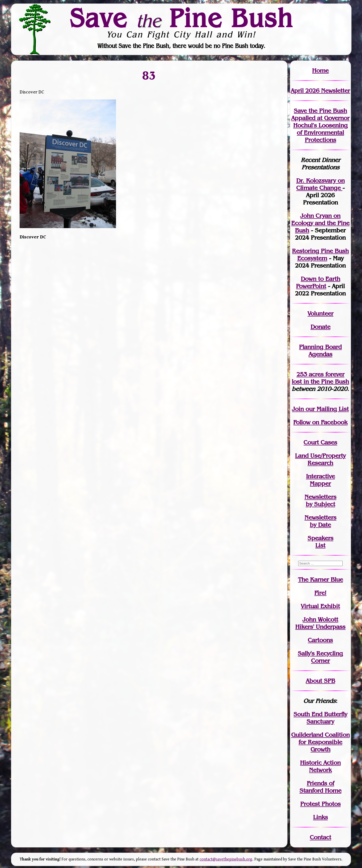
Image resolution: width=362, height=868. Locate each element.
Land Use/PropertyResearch (320, 459)
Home (320, 70)
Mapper (320, 483)
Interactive (320, 476)
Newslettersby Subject (320, 500)
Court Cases (320, 442)
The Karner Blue (320, 579)
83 (149, 75)
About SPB (320, 681)
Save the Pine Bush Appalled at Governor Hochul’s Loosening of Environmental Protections (320, 125)
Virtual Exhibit (320, 606)
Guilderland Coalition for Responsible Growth (320, 742)
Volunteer (320, 313)
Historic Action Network (320, 766)
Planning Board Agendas (320, 350)
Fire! (320, 593)
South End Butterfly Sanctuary (320, 718)
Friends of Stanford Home (320, 787)
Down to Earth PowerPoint (318, 282)
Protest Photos (320, 804)
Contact (320, 837)
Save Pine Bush (181, 18)
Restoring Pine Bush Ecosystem (320, 254)
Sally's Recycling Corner (320, 657)
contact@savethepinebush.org (226, 859)
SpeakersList (320, 542)
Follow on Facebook (320, 422)
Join (298, 409)
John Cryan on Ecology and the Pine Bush (320, 223)
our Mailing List (326, 409)
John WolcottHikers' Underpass (320, 623)
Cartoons (320, 640)
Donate (320, 327)
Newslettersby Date (320, 521)
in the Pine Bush (320, 378)
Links (320, 817)
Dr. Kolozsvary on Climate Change (320, 184)
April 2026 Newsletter (320, 91)
